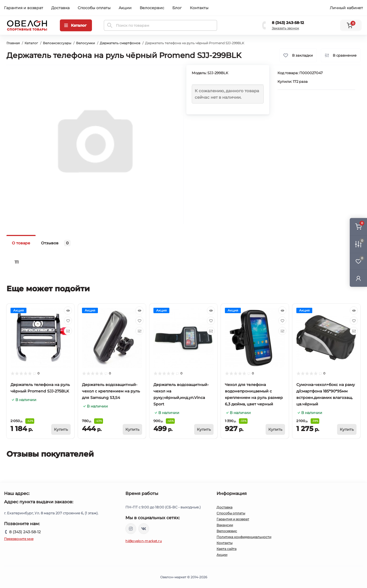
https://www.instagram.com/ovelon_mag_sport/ (131, 529)
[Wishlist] (68, 321)
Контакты (199, 8)
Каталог (31, 43)
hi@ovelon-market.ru (144, 541)
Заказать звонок (285, 28)
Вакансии (225, 525)
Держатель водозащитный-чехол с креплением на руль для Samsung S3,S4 (111, 391)
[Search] (110, 25)
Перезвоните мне (19, 539)
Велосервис (152, 8)
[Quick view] (68, 310)
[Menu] (76, 25)
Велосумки (85, 43)
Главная (13, 43)
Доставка (60, 8)
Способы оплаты (94, 8)
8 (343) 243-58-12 (288, 23)
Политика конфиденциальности (244, 537)
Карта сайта (227, 549)
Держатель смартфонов (120, 43)
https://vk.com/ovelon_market (144, 529)
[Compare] (68, 331)
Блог (177, 8)
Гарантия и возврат (24, 8)
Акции (125, 8)
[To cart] (61, 429)
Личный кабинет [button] (346, 8)
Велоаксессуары (57, 43)
